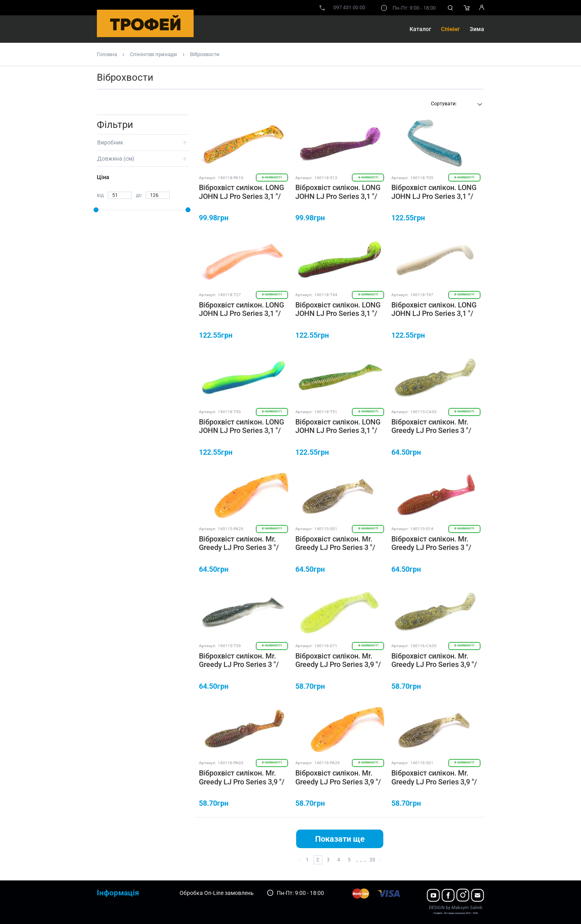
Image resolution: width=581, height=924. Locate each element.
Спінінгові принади (154, 54)
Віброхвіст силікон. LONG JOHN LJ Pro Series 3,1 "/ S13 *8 (338, 196)
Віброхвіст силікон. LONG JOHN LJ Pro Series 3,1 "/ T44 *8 (338, 314)
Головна (107, 54)
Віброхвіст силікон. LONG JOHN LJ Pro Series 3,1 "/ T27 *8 (241, 314)
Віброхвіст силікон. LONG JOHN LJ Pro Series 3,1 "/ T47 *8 (434, 314)
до (139, 195)
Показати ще (340, 839)
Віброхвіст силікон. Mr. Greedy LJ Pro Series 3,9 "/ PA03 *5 (242, 782)
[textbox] (456, 104)
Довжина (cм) (116, 159)
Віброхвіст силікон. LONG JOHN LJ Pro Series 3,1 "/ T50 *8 (241, 431)
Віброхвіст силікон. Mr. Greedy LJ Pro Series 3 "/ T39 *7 (239, 665)
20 (372, 860)
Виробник (110, 142)
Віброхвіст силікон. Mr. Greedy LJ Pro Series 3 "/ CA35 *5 (431, 431)
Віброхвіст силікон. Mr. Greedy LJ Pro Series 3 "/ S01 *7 (335, 548)
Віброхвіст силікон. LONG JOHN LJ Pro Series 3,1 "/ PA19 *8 (241, 196)
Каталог (420, 29)
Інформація (118, 893)
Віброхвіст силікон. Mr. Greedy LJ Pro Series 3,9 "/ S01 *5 (434, 782)
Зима (477, 29)
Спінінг (450, 29)
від (100, 195)
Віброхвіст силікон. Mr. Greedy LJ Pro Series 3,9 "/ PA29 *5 (338, 782)
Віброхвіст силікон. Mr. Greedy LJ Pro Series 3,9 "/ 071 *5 (338, 665)
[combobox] (456, 105)
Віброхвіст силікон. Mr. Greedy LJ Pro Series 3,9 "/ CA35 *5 (434, 665)
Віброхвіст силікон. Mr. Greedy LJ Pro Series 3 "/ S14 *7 (431, 548)
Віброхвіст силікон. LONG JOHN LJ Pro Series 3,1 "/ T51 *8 (338, 431)
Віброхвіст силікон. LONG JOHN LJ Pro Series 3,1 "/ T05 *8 (434, 196)
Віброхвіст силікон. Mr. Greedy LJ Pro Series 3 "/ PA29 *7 (239, 548)
